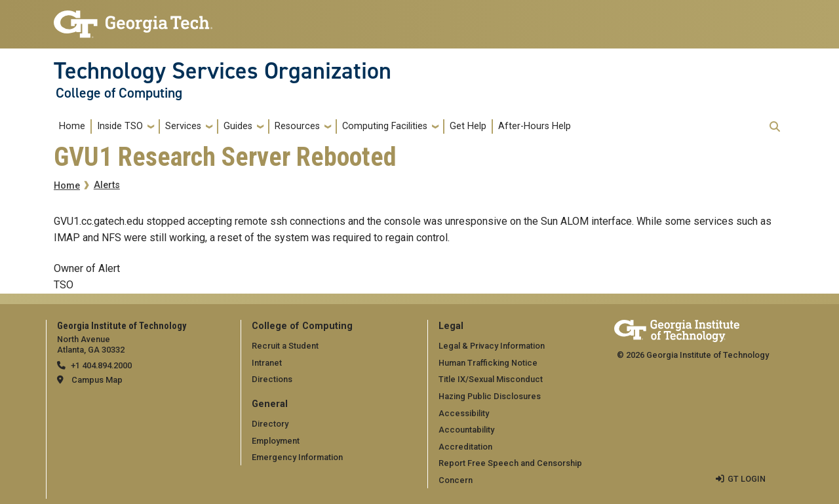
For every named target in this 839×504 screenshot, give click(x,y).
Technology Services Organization (223, 71)
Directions (272, 379)
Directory (270, 424)
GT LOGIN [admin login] (747, 479)
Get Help (468, 126)
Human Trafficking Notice (488, 363)
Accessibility (464, 413)
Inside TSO (120, 126)
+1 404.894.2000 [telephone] (101, 365)
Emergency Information (297, 457)
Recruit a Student (285, 346)
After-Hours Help (535, 126)
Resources (297, 126)
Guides (238, 126)
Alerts (107, 185)
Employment (276, 441)
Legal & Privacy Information (492, 346)
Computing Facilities (385, 126)
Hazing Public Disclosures (490, 396)
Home (72, 126)
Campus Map (97, 380)
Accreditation (465, 447)
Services (183, 126)
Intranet (267, 363)
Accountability (466, 430)
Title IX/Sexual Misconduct (491, 379)
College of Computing (119, 93)
